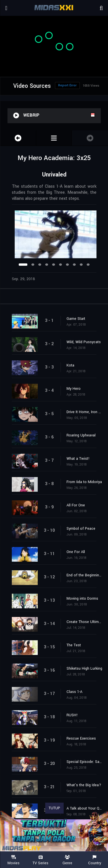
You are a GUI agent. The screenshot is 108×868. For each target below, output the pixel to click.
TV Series (41, 860)
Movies (14, 860)
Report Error (67, 85)
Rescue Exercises (81, 738)
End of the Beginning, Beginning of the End (84, 575)
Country (94, 860)
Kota (70, 365)
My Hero (74, 389)
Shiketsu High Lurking (84, 668)
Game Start (76, 319)
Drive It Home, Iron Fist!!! (84, 412)
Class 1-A (74, 692)
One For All (76, 552)
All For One (76, 505)
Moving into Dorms (82, 599)
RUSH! (72, 715)
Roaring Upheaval (81, 435)
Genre (68, 860)
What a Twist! (78, 459)
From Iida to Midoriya (84, 482)
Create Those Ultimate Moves (84, 622)
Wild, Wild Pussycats (84, 342)
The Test (74, 645)
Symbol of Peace (81, 529)
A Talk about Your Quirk (84, 808)
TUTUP (54, 808)
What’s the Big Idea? (84, 785)
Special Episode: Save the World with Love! (84, 762)
